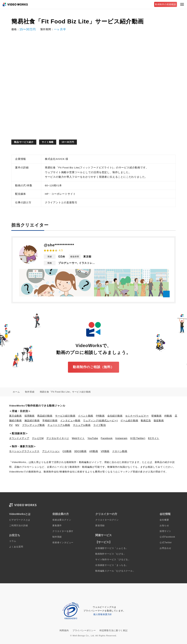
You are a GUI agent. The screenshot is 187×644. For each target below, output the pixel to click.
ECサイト (154, 438)
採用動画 (29, 416)
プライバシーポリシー (84, 630)
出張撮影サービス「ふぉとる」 (112, 548)
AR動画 (94, 451)
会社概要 (164, 520)
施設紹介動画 (32, 420)
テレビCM (38, 438)
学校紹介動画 (50, 420)
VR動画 (105, 451)
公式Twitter (166, 543)
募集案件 (57, 526)
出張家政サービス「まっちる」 (112, 565)
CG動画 (67, 451)
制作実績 (57, 537)
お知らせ (164, 526)
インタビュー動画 (70, 420)
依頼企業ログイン (62, 520)
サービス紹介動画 (65, 416)
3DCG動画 (80, 451)
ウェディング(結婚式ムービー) (100, 420)
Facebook (107, 438)
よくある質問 (16, 547)
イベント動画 (86, 416)
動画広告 (146, 420)
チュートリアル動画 (59, 425)
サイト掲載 (48, 142)
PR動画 (100, 416)
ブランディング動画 (33, 425)
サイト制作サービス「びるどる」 (113, 560)
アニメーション (51, 451)
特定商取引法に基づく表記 (114, 630)
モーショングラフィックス (24, 451)
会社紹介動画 (115, 416)
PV (11, 425)
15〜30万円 (68, 142)
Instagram (121, 438)
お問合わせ (165, 548)
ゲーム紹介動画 (129, 420)
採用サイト (165, 531)
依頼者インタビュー (63, 543)
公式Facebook (167, 537)
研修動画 (156, 416)
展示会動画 (15, 416)
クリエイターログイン (107, 520)
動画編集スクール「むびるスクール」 (115, 571)
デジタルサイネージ (58, 438)
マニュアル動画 (82, 425)
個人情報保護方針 (103, 614)
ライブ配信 (100, 425)
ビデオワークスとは (20, 520)
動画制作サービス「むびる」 (110, 554)
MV (17, 425)
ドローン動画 (120, 451)
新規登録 (100, 526)
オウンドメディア (19, 438)
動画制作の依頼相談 (166, 4)
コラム (13, 541)
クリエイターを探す (63, 531)
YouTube (93, 438)
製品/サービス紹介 (24, 142)
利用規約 (64, 630)
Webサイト (78, 438)
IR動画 (168, 416)
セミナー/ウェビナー (137, 416)
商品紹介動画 (45, 416)
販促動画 (159, 420)
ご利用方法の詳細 (18, 526)
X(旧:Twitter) (138, 438)
